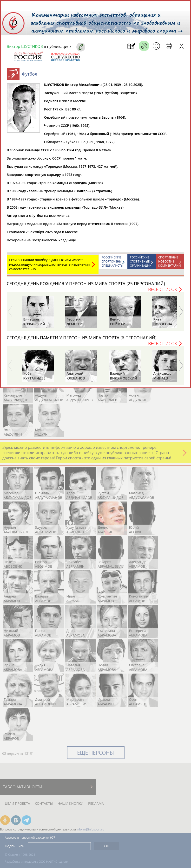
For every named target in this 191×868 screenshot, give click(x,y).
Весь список (163, 292)
